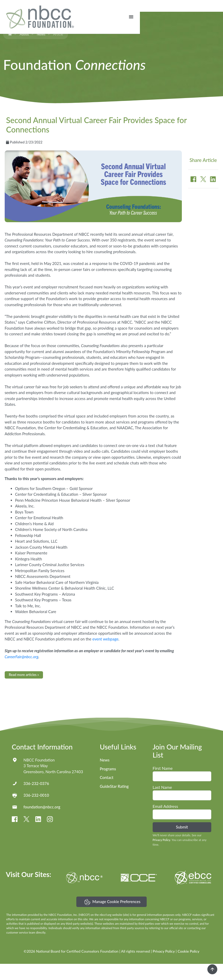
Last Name (162, 804)
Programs (108, 785)
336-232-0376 (36, 800)
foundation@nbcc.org (42, 823)
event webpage (105, 655)
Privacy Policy (162, 856)
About (24, 50)
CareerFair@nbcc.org (21, 673)
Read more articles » (24, 691)
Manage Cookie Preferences (112, 918)
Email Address (165, 823)
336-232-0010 (36, 811)
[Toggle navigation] (214, 17)
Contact (107, 794)
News (41, 50)
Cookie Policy (188, 968)
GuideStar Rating (114, 803)
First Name (163, 785)
